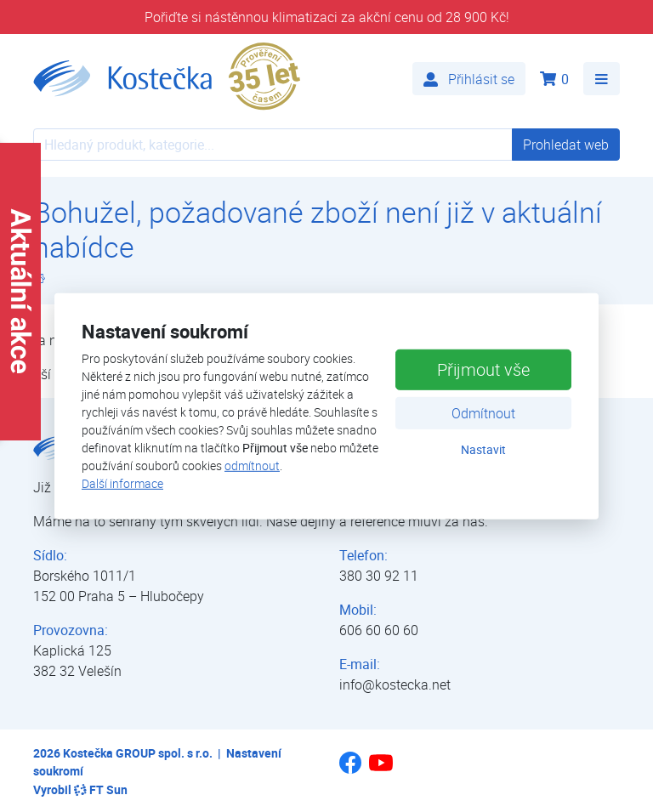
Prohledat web (566, 145)
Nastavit (483, 449)
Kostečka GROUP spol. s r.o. (138, 753)
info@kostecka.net (395, 684)
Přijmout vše (483, 369)
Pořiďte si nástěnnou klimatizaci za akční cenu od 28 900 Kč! (327, 17)
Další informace (122, 483)
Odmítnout (483, 413)
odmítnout (252, 466)
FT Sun (101, 789)
